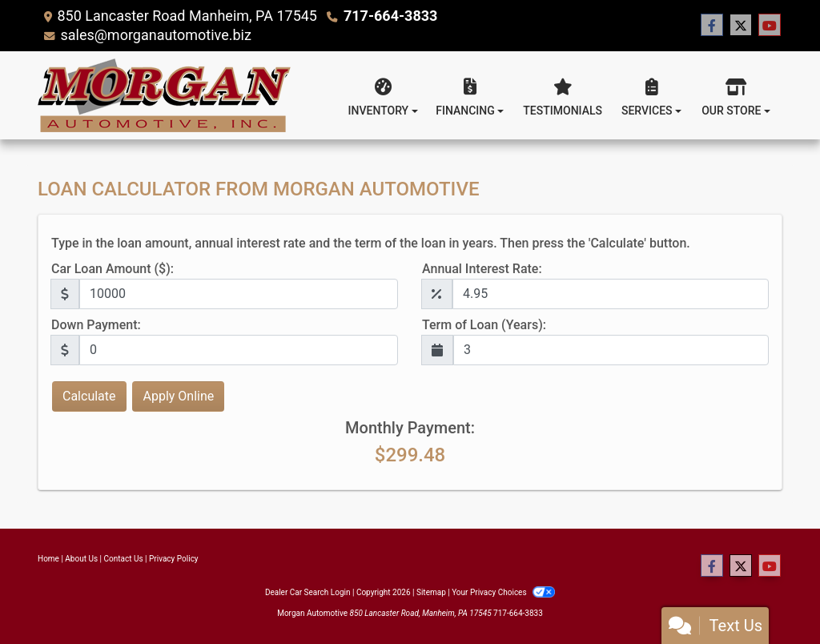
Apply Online (178, 396)
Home (48, 559)
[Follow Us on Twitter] (741, 26)
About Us (81, 559)
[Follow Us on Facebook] (712, 26)
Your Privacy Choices (503, 592)
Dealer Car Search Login (308, 592)
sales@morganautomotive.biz (156, 35)
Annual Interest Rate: (482, 269)
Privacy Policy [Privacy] (174, 559)
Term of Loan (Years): (484, 325)
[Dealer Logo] (164, 95)
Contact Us (124, 559)
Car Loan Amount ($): (113, 269)
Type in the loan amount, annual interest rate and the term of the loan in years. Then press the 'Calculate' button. (371, 243)
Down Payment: (96, 325)
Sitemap (431, 592)
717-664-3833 (390, 16)
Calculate (89, 396)
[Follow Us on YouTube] (770, 26)
